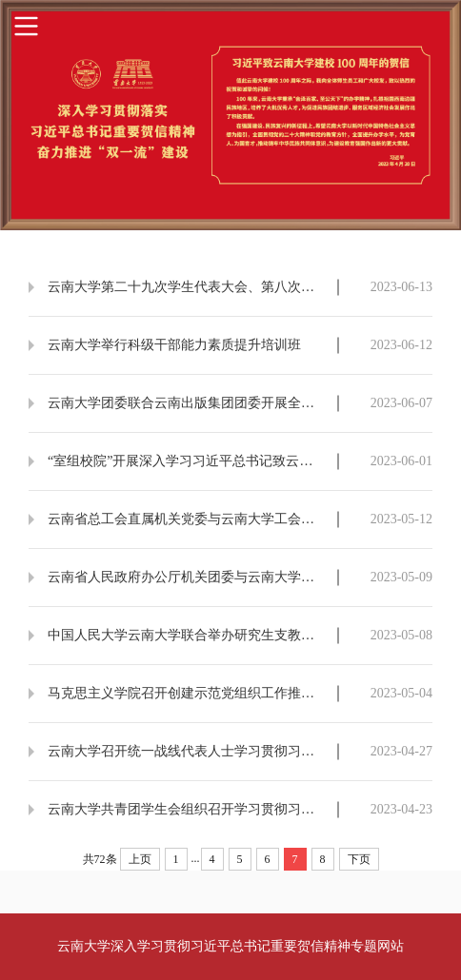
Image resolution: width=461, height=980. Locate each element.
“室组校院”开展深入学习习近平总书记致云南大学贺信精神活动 (187, 461)
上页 (140, 859)
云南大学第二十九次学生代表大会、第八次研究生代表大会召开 (187, 287)
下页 (359, 859)
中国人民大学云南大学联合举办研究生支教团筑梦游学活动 (187, 635)
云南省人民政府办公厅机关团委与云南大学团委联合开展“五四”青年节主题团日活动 (187, 577)
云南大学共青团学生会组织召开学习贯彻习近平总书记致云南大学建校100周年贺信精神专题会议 (187, 809)
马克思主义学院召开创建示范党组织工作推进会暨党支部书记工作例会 (187, 693)
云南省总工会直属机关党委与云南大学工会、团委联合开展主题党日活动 (187, 519)
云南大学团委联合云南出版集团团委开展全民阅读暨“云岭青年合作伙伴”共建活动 (187, 403)
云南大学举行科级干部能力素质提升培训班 (174, 345)
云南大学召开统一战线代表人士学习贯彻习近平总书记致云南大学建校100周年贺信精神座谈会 (187, 751)
